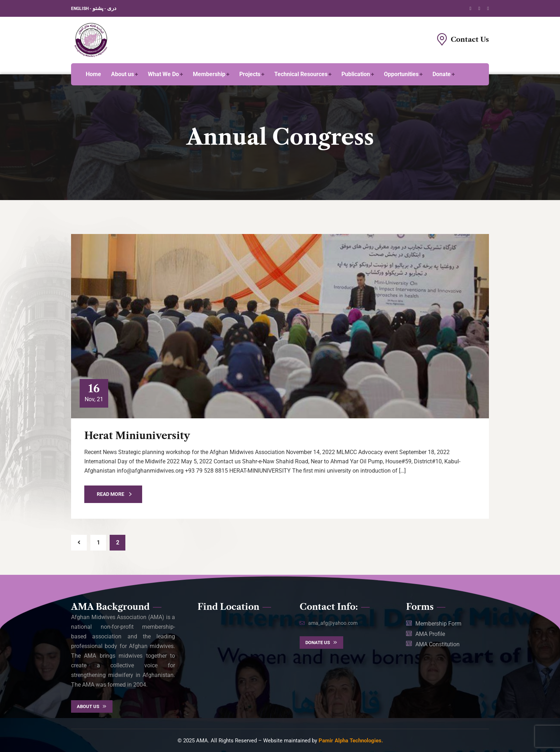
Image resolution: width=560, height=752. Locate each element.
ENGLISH (80, 9)
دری (112, 8)
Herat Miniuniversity (137, 436)
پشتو (98, 8)
